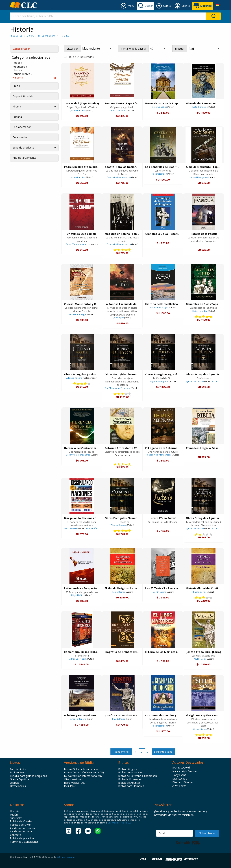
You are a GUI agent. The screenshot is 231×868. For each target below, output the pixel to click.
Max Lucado (180, 779)
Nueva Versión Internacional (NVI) (84, 776)
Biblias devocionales (130, 772)
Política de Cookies (21, 821)
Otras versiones (73, 779)
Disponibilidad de (23, 96)
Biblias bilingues (128, 769)
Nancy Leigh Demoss (185, 771)
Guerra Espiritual (20, 779)
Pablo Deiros (119, 592)
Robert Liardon (159, 174)
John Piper (119, 318)
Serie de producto (23, 148)
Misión (14, 815)
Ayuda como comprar (23, 828)
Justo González (78, 110)
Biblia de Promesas (130, 779)
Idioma (17, 106)
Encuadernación (22, 127)
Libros (30, 36)
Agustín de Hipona (159, 381)
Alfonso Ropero (74, 378)
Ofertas (14, 783)
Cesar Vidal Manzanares (119, 177)
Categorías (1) (22, 49)
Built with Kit (188, 843)
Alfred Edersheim (78, 659)
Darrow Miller (71, 528)
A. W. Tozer (179, 786)
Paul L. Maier (200, 659)
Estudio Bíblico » (22, 74)
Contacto (16, 835)
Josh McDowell (181, 768)
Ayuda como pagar (21, 831)
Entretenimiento (20, 769)
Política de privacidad (23, 838)
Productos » (20, 67)
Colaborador (20, 137)
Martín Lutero (159, 592)
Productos (16, 36)
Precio (16, 86)
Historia (64, 36)
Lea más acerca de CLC (119, 823)
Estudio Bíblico (47, 36)
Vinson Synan (200, 729)
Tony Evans (179, 775)
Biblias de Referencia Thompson (138, 776)
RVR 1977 (70, 786)
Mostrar (180, 49)
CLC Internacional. (66, 857)
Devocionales (18, 786)
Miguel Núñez (78, 595)
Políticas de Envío (20, 825)
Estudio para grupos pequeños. (29, 776)
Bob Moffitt (92, 528)
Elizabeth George (183, 782)
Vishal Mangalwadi (200, 177)
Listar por (72, 49)
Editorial (18, 117)
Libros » (17, 70)
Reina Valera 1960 (75, 783)
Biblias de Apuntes (129, 783)
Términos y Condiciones (24, 842)
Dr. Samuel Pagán (78, 314)
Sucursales (16, 818)
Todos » (18, 63)
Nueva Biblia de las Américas (81, 769)
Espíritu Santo (18, 772)
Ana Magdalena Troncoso (118, 388)
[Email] (175, 833)
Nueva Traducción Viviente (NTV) (84, 772)
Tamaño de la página (133, 49)
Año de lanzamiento (25, 158)
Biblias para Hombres (131, 786)
